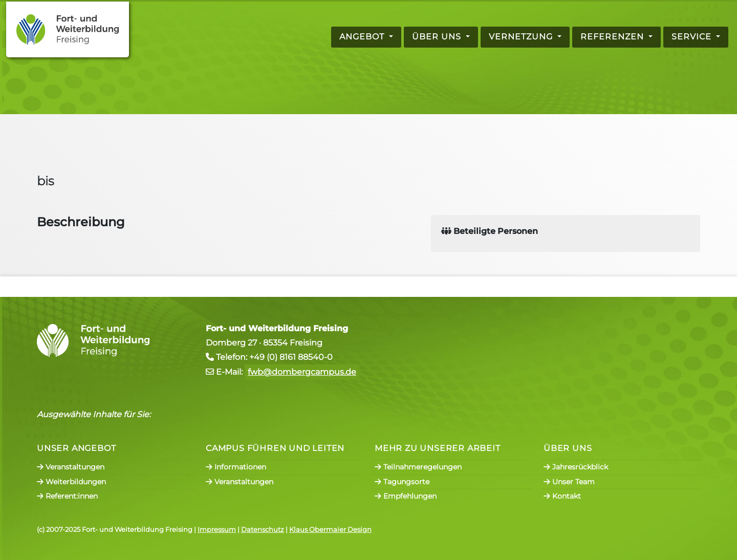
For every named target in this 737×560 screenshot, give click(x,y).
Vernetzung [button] (522, 37)
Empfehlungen (406, 496)
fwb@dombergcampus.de (302, 372)
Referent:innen (67, 496)
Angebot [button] (363, 37)
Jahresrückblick (576, 467)
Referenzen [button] (613, 37)
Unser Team (569, 482)
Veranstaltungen (71, 467)
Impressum (217, 530)
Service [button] (693, 37)
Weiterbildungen (71, 482)
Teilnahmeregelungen (418, 467)
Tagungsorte (402, 482)
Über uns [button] (438, 37)
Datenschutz (263, 530)
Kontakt (562, 496)
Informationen (236, 467)
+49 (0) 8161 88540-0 (291, 357)
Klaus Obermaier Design (330, 530)
